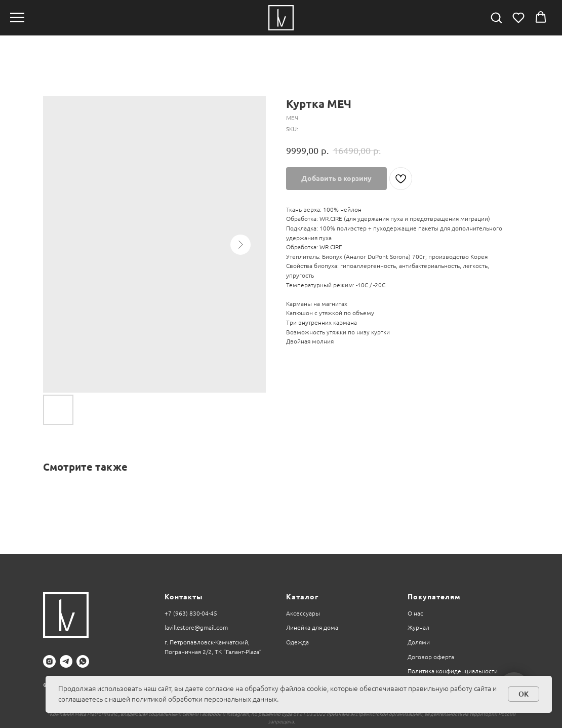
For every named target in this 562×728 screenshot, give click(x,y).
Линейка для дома (312, 627)
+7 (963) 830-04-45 (191, 613)
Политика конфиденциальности (453, 671)
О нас (415, 613)
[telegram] (66, 661)
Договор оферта (431, 657)
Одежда (297, 642)
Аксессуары (303, 613)
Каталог (302, 597)
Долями (419, 642)
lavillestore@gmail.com (196, 627)
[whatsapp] (83, 661)
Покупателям (434, 597)
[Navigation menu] (17, 18)
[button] (496, 17)
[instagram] (49, 661)
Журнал (418, 627)
